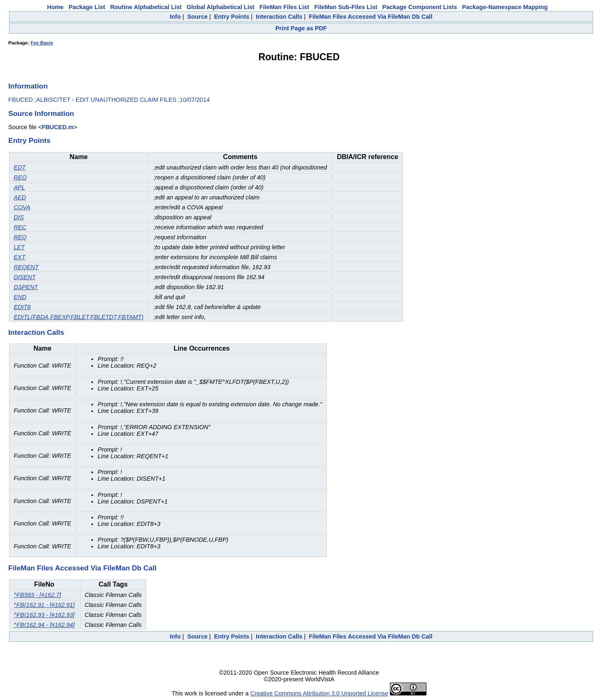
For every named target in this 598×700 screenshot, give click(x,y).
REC (20, 227)
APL (19, 187)
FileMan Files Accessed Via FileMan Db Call (371, 17)
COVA (22, 207)
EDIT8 (22, 307)
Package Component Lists (420, 7)
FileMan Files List (284, 7)
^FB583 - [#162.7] (37, 595)
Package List (87, 7)
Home (55, 7)
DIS (19, 217)
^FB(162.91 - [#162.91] (44, 605)
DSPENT (26, 287)
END (20, 297)
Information (28, 86)
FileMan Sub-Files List (346, 7)
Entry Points (232, 17)
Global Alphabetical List (220, 7)
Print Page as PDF (301, 28)
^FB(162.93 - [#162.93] (44, 615)
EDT (20, 167)
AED (20, 197)
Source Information (41, 113)
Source (197, 17)
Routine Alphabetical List (146, 7)
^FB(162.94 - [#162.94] (44, 625)
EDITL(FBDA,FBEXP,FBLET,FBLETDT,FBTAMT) (79, 317)
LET (19, 247)
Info (175, 17)
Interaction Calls (279, 17)
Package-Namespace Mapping (505, 7)
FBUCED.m (58, 127)
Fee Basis (42, 43)
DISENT (25, 277)
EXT (20, 257)
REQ (20, 237)
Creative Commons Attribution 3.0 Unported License (319, 693)
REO (20, 177)
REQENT (26, 267)
